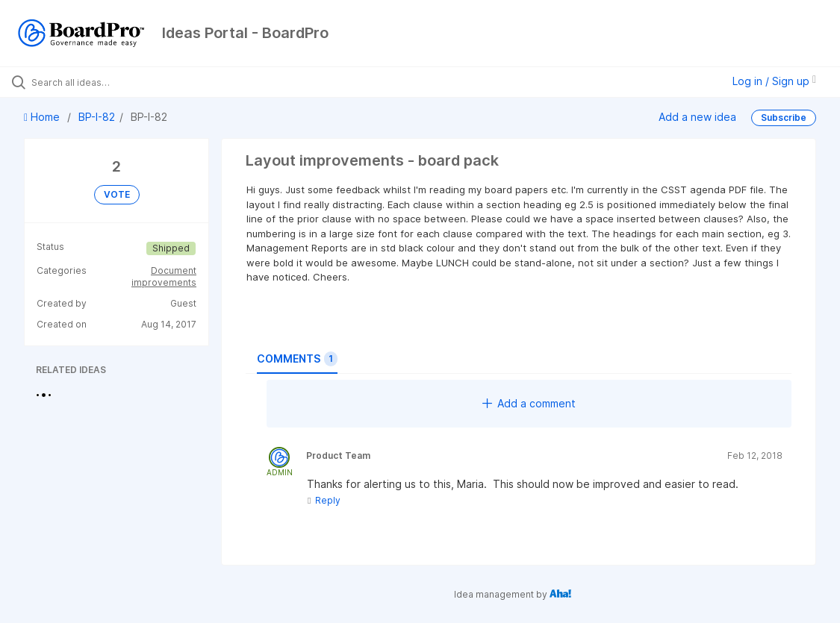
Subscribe (784, 118)
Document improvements (164, 276)
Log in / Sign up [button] (774, 81)
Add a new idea (697, 117)
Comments (297, 359)
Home (43, 117)
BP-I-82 (97, 117)
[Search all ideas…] (103, 82)
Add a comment (529, 403)
